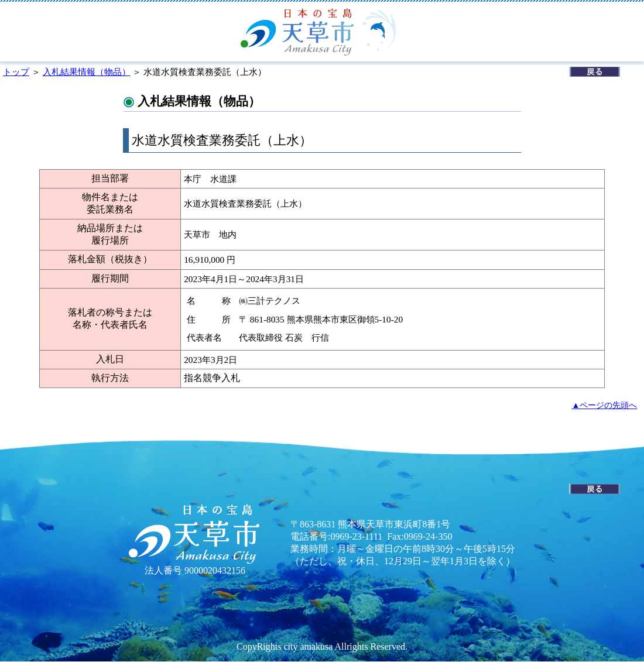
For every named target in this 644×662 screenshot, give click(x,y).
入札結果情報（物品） (87, 72)
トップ (16, 72)
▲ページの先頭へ (605, 405)
